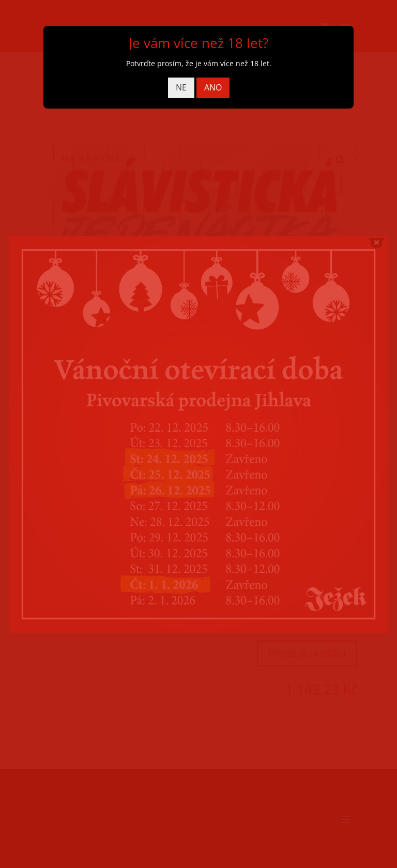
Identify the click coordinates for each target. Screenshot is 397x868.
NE (181, 87)
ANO (213, 87)
